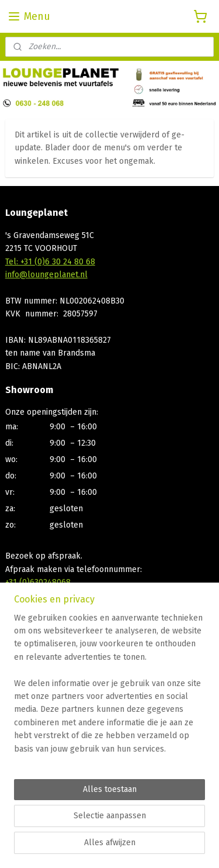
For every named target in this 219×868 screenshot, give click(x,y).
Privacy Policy (31, 690)
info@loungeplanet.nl (46, 275)
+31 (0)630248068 (38, 582)
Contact (19, 651)
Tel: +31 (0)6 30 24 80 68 (50, 262)
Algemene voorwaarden (50, 678)
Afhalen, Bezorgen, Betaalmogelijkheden (81, 665)
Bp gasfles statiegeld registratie (65, 704)
